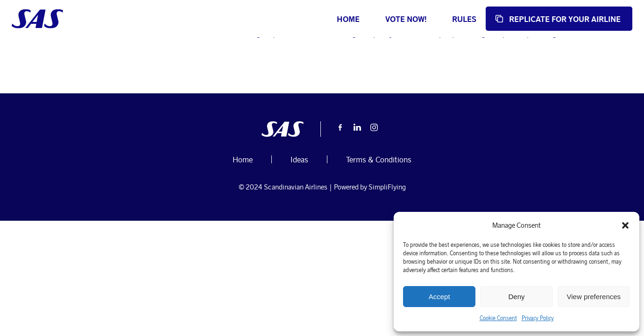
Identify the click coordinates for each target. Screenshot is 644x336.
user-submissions (100, 68)
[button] (625, 225)
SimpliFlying (387, 248)
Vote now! (369, 19)
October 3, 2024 (171, 68)
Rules (427, 19)
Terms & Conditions (379, 220)
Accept (439, 297)
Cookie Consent (498, 318)
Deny (516, 297)
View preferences (594, 297)
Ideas (211, 68)
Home (311, 19)
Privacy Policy (538, 318)
